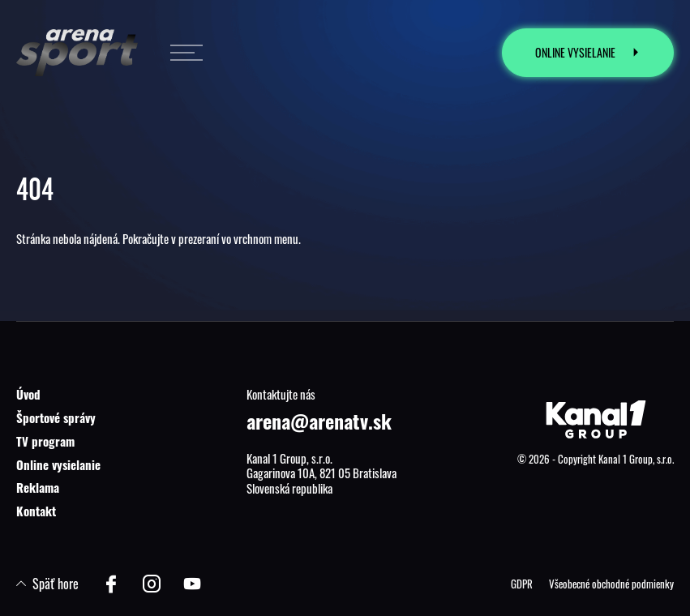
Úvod (28, 394)
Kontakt (36, 511)
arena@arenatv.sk (319, 421)
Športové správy (56, 417)
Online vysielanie (58, 464)
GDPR (522, 584)
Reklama (38, 487)
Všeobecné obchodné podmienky (611, 584)
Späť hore (47, 584)
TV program (45, 441)
